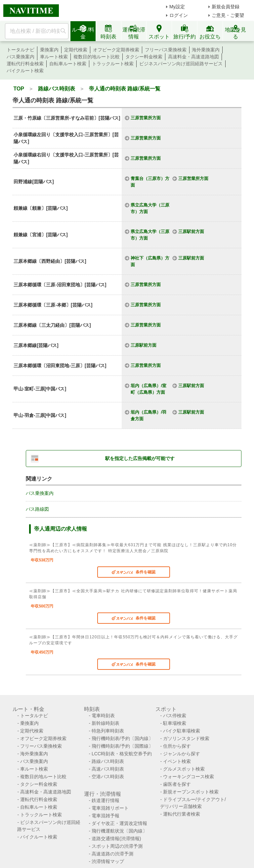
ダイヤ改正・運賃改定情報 (119, 823)
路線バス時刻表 (57, 89)
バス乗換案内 (21, 57)
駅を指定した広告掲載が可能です (140, 458)
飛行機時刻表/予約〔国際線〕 (122, 746)
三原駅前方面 (191, 231)
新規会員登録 (226, 7)
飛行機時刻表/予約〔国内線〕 (122, 738)
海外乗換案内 (206, 50)
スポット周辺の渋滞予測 (117, 846)
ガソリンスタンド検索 (186, 738)
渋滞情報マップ (108, 861)
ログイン (179, 15)
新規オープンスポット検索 (191, 792)
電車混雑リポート (110, 808)
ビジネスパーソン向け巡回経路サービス (181, 64)
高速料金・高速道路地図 (193, 57)
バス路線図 (37, 509)
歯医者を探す (177, 784)
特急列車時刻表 (108, 731)
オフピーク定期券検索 (116, 50)
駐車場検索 (175, 723)
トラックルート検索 (113, 64)
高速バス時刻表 (108, 769)
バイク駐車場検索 (182, 731)
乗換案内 (49, 50)
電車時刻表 (103, 716)
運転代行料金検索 (25, 64)
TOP (19, 89)
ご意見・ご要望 (228, 15)
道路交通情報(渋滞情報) (116, 839)
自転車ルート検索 (68, 64)
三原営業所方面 (146, 118)
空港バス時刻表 (108, 777)
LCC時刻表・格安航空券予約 (122, 754)
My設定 (177, 7)
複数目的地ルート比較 (97, 57)
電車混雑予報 (106, 816)
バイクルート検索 (25, 71)
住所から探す (177, 746)
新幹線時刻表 (106, 723)
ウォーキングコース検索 (189, 777)
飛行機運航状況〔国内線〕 (119, 831)
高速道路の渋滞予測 (112, 854)
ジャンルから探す (182, 754)
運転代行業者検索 (182, 814)
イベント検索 (177, 761)
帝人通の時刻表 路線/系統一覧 (125, 89)
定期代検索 (76, 50)
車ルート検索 (54, 57)
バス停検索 (175, 716)
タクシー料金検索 (144, 57)
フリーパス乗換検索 (166, 50)
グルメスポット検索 (184, 769)
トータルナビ (21, 50)
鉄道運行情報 (106, 800)
